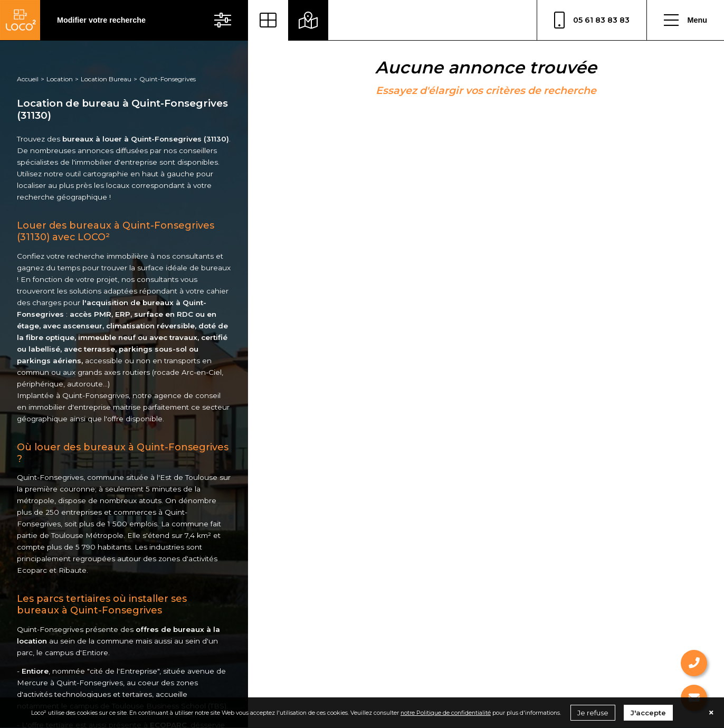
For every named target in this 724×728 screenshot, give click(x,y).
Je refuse (593, 713)
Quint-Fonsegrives (168, 79)
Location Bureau (106, 79)
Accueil (28, 79)
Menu (685, 20)
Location (60, 79)
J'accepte (648, 713)
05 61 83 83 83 (592, 20)
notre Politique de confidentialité (446, 713)
